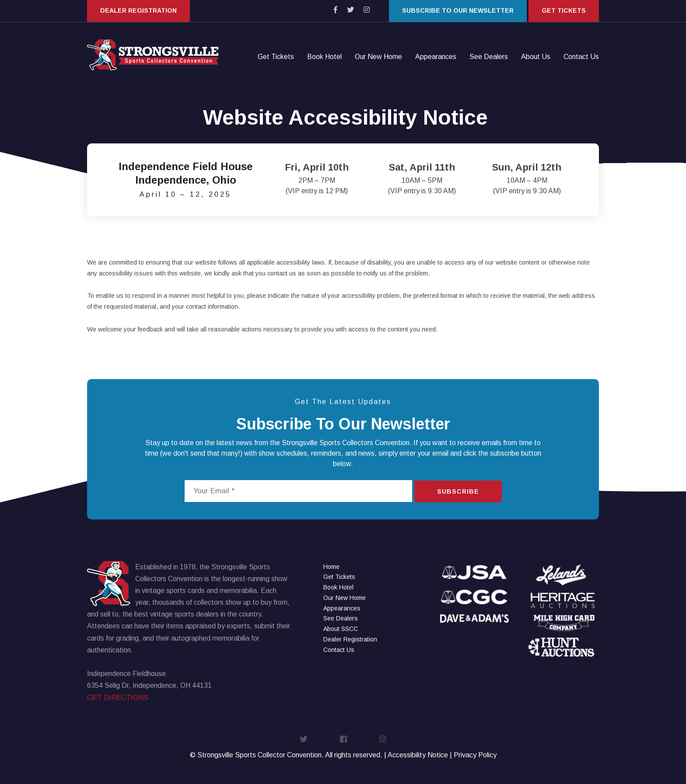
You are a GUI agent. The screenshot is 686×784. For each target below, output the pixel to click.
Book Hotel (324, 57)
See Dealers (489, 57)
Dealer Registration (138, 10)
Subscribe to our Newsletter (458, 10)
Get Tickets (564, 10)
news (244, 443)
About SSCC (341, 629)
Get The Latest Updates (343, 402)
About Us (536, 57)
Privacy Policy (475, 755)
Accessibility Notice (418, 755)
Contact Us (581, 57)
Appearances (436, 57)
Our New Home (378, 57)
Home (331, 567)
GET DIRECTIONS (118, 698)
